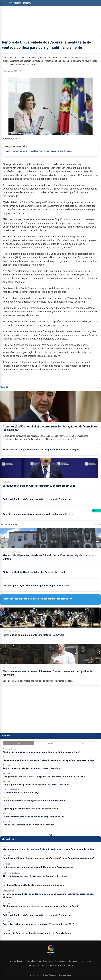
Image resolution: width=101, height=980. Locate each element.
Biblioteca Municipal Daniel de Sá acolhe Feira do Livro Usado (34, 572)
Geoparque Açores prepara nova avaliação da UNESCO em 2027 (36, 784)
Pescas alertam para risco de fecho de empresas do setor (33, 817)
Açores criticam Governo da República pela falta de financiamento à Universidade (40, 151)
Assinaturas (69, 965)
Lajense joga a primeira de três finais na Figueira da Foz (32, 809)
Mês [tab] (83, 743)
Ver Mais (98, 388)
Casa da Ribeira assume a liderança (21, 792)
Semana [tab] (50, 743)
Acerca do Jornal (17, 961)
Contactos (73, 961)
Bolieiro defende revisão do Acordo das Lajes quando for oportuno (38, 499)
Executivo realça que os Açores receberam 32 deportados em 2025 (39, 486)
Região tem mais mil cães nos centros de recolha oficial (32, 768)
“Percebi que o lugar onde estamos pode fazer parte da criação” (36, 585)
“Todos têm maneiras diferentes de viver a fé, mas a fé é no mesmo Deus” (42, 752)
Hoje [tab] (18, 743)
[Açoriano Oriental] (51, 955)
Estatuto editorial (34, 961)
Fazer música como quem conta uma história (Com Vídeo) (34, 635)
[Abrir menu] (4, 3)
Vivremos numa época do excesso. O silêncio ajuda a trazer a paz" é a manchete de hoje (49, 760)
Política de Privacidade (52, 965)
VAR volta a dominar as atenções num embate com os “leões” (35, 800)
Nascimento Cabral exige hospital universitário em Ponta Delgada (37, 933)
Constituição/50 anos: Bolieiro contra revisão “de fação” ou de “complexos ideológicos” (49, 858)
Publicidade (48, 961)
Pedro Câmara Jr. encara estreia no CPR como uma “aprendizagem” (38, 867)
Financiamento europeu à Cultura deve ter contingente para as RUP (38, 599)
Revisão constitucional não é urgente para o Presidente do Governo (38, 514)
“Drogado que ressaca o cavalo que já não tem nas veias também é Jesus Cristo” (45, 776)
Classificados (61, 961)
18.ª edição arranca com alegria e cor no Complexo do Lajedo (35, 876)
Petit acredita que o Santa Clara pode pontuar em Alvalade (33, 885)
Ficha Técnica (85, 961)
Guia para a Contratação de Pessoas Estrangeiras (29, 825)
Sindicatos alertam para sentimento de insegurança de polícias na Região (41, 449)
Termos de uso (34, 965)
